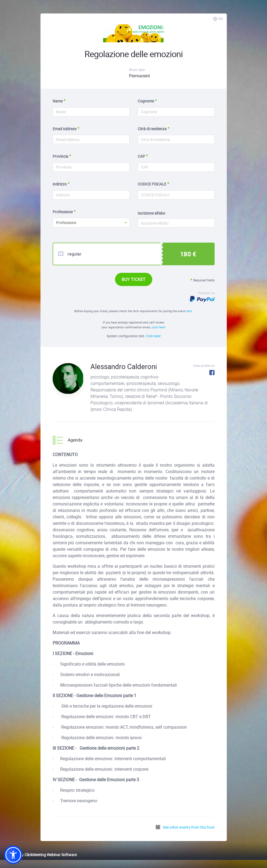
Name (58, 101)
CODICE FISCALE (152, 184)
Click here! (153, 336)
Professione (63, 212)
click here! (158, 327)
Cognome (146, 101)
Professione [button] (66, 223)
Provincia (60, 156)
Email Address (65, 129)
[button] (13, 855)
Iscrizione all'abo (151, 213)
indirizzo (60, 184)
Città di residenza (152, 129)
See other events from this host (185, 827)
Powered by (40, 855)
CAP (141, 156)
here (189, 311)
